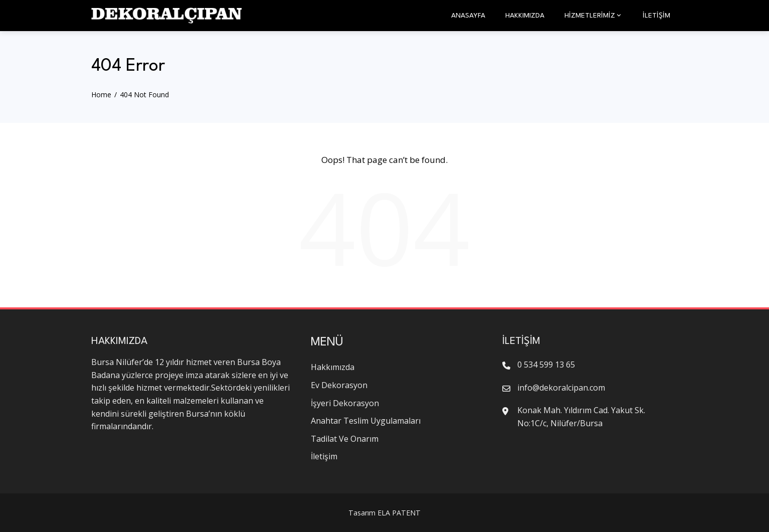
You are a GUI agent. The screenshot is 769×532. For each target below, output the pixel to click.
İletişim (656, 16)
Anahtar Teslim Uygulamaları (366, 421)
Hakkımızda (525, 16)
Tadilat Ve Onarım (345, 439)
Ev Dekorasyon (339, 385)
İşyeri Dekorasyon (345, 403)
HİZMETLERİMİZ (594, 16)
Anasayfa (468, 16)
